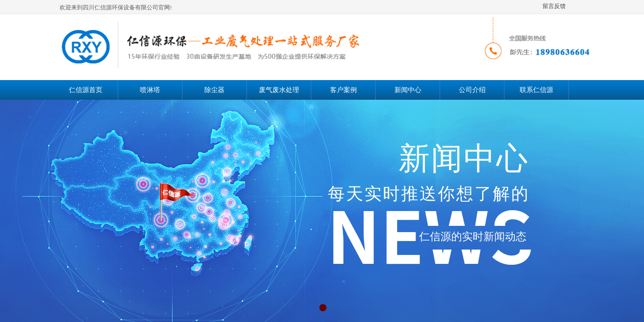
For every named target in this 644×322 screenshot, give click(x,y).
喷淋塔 (150, 90)
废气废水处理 (279, 90)
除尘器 (214, 90)
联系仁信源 (536, 90)
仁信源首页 (86, 90)
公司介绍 (472, 90)
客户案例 (343, 90)
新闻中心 (408, 90)
